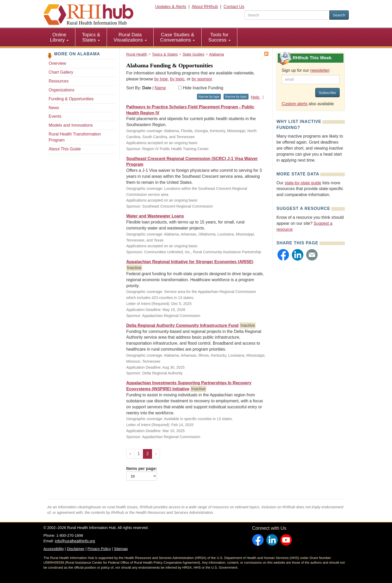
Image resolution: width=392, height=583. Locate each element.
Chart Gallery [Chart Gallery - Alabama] (61, 72)
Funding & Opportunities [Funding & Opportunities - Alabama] (71, 99)
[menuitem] (60, 37)
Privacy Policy (99, 549)
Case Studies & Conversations (177, 37)
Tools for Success (219, 37)
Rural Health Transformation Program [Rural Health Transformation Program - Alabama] (75, 137)
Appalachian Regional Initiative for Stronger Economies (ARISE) (190, 262)
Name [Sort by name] (160, 88)
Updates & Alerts (171, 7)
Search (339, 15)
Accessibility (54, 549)
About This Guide (65, 149)
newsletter (320, 70)
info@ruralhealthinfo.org (75, 541)
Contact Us (234, 7)
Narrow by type (209, 97)
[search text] (287, 15)
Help (258, 97)
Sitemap (121, 549)
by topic (177, 79)
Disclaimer (76, 549)
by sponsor (202, 79)
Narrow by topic (236, 97)
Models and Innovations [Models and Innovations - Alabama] (71, 125)
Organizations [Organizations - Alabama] (62, 90)
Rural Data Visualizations (130, 37)
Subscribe (327, 93)
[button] (283, 255)
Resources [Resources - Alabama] (59, 81)
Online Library (59, 37)
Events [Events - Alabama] (55, 116)
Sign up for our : (306, 70)
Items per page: (142, 474)
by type (161, 79)
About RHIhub (205, 7)
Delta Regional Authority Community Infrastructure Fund (182, 325)
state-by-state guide (303, 183)
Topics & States (91, 37)
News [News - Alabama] (54, 108)
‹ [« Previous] (130, 454)
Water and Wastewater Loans (155, 216)
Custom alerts (295, 104)
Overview (58, 63)
